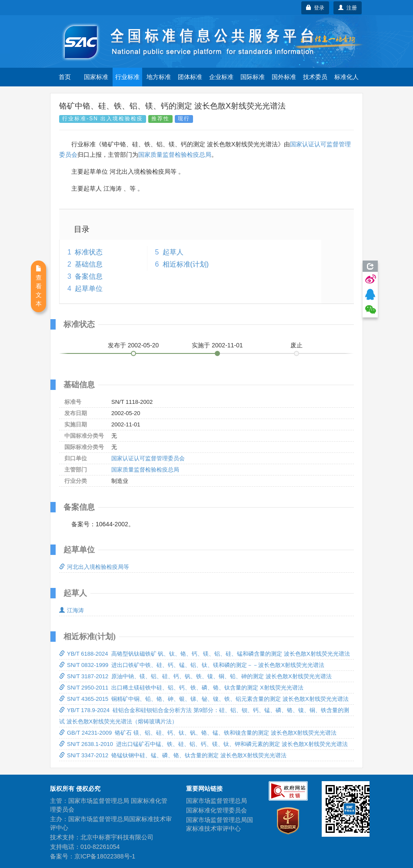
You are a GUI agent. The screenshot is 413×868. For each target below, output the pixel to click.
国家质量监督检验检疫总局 (175, 155)
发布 (133, 345)
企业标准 (221, 77)
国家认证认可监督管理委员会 (148, 458)
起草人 (173, 252)
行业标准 (127, 77)
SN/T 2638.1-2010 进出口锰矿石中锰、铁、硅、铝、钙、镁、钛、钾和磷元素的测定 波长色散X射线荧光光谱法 (203, 744)
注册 (348, 8)
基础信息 (89, 264)
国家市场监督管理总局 (216, 801)
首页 (65, 77)
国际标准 (253, 77)
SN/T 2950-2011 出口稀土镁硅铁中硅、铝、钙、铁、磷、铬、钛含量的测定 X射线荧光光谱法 (181, 688)
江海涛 (72, 610)
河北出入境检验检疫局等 (94, 567)
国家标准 (96, 77)
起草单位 (89, 289)
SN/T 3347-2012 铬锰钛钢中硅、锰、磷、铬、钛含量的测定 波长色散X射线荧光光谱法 (173, 755)
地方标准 (159, 77)
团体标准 (190, 77)
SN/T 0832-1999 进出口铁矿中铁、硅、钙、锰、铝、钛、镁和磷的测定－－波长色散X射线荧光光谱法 (192, 665)
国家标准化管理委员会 (216, 810)
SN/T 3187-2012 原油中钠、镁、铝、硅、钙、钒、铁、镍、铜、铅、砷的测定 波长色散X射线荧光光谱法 (195, 676)
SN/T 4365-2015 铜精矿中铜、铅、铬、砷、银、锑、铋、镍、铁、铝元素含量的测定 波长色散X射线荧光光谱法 (204, 699)
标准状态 (89, 252)
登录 (315, 8)
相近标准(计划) (186, 264)
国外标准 (284, 77)
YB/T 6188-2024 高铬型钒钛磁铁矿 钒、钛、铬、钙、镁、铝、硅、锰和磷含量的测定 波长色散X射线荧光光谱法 (205, 654)
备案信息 (89, 276)
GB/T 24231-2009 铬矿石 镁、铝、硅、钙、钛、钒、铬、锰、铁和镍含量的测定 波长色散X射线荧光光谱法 (198, 733)
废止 (296, 345)
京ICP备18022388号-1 (105, 856)
